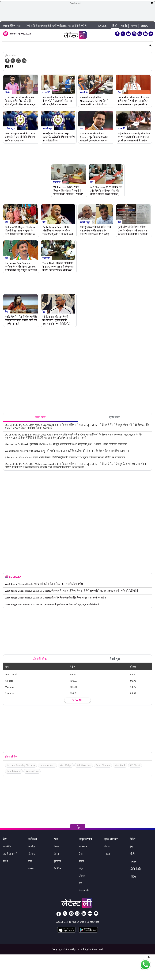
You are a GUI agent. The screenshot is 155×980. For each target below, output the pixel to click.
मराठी (124, 26)
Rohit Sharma (103, 765)
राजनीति (46, 92)
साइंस (107, 854)
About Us (61, 922)
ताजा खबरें (40, 417)
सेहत (81, 869)
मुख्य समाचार (111, 840)
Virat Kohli (120, 765)
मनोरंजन (33, 840)
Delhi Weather (84, 765)
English (103, 26)
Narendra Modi (47, 765)
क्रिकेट (8, 92)
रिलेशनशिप (84, 891)
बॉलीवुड (32, 847)
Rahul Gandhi (14, 771)
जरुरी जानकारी (10, 854)
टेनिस (56, 854)
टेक (132, 847)
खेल (56, 840)
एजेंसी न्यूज (10, 128)
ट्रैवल (81, 854)
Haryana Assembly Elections (21, 765)
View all (77, 700)
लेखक (107, 847)
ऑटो (132, 854)
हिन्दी (115, 26)
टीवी (30, 861)
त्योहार (82, 876)
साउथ (31, 869)
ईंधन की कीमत (40, 659)
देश (119, 92)
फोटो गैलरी (135, 869)
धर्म (81, 883)
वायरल (133, 862)
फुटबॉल (57, 861)
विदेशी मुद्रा (115, 659)
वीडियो (133, 877)
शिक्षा (6, 861)
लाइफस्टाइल (85, 840)
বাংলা (134, 26)
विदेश (133, 840)
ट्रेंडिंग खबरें (115, 417)
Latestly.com (73, 950)
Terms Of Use (77, 922)
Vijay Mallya (66, 765)
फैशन (81, 861)
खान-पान (83, 847)
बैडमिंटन (58, 869)
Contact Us (93, 922)
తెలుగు (145, 26)
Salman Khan (32, 771)
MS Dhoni (135, 765)
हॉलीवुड (32, 854)
